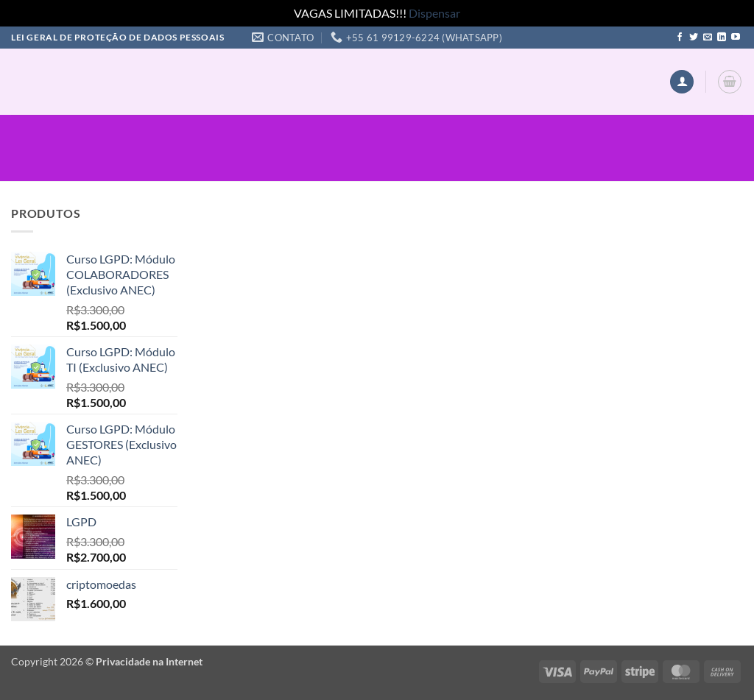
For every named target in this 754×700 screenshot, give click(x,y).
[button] (682, 82)
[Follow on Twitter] (694, 38)
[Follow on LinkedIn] (722, 38)
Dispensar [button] (434, 13)
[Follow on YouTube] (736, 38)
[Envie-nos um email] (708, 38)
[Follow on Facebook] (680, 38)
